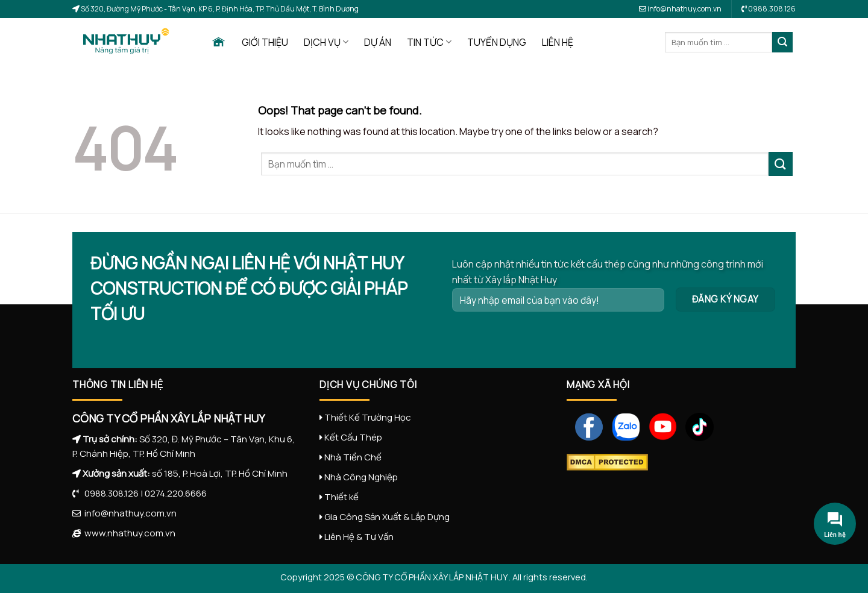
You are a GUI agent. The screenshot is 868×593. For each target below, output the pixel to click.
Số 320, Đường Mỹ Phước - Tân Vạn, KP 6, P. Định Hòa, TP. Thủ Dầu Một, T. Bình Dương (219, 9)
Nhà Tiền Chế (353, 457)
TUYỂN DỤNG (497, 42)
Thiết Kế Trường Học (368, 417)
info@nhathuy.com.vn (680, 9)
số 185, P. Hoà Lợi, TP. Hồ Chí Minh (220, 473)
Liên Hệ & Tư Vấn (359, 537)
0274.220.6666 (176, 493)
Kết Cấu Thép (353, 437)
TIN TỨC (429, 42)
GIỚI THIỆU (265, 42)
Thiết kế (341, 497)
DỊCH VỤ (326, 42)
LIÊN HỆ (558, 42)
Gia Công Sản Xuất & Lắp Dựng (387, 517)
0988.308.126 (109, 493)
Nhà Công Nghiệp (361, 477)
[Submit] (782, 42)
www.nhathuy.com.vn (128, 533)
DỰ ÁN (378, 42)
